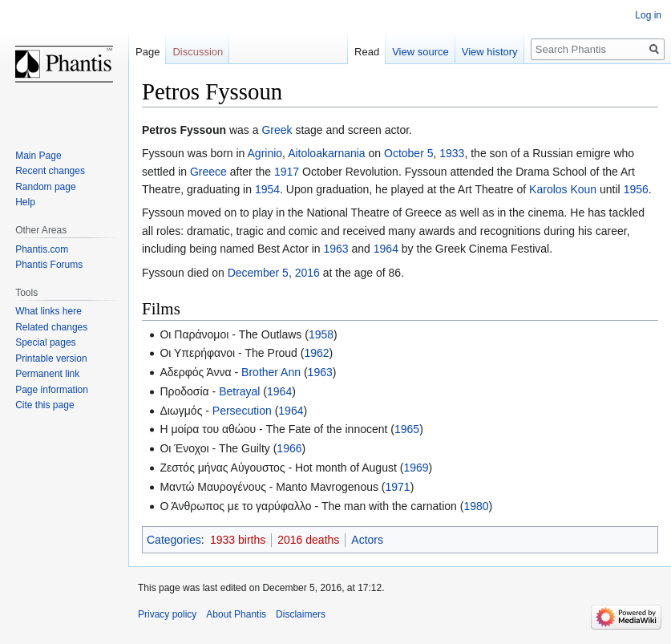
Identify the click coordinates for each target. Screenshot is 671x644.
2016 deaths (308, 540)
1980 (476, 506)
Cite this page (44, 405)
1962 (316, 353)
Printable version (51, 358)
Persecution (242, 411)
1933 (452, 153)
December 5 (258, 273)
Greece (208, 172)
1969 (416, 468)
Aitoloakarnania (327, 153)
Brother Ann (271, 372)
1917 (287, 172)
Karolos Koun (563, 189)
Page (148, 52)
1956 (636, 189)
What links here (49, 311)
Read (367, 52)
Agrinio (265, 153)
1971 (398, 487)
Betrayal (239, 391)
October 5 (408, 153)
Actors (367, 540)
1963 (335, 249)
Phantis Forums (49, 265)
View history (490, 52)
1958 (321, 334)
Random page (45, 187)
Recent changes (50, 171)
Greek (277, 130)
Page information (52, 390)
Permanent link (47, 374)
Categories (174, 540)
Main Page (38, 156)
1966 (289, 448)
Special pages (45, 342)
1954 (267, 189)
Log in (648, 15)
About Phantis (236, 614)
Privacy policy (167, 614)
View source (420, 52)
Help (25, 202)
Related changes (51, 327)
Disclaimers (301, 614)
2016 (307, 273)
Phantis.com (42, 249)
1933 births (238, 540)
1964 (386, 249)
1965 (407, 429)
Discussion (198, 52)
